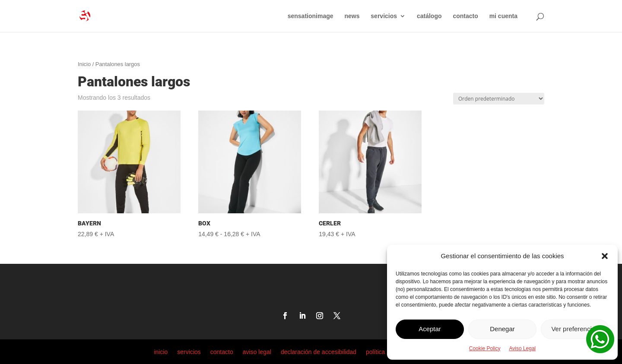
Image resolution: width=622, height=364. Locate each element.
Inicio (84, 64)
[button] (605, 256)
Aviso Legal (522, 348)
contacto (465, 16)
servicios (384, 16)
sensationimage (311, 16)
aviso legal (257, 352)
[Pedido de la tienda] (499, 99)
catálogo (429, 16)
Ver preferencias (575, 329)
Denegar (502, 329)
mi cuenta (503, 16)
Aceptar (430, 329)
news (352, 16)
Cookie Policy (485, 348)
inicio (161, 352)
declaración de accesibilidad (319, 352)
